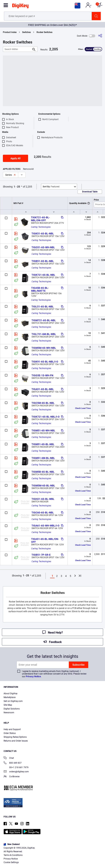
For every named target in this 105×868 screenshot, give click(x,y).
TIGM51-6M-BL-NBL (43, 458)
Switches (26, 32)
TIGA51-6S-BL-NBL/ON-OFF (45, 540)
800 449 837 (13, 763)
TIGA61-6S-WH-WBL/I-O (45, 526)
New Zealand (12, 844)
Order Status (10, 733)
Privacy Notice (33, 676)
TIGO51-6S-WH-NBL (43, 247)
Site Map (8, 705)
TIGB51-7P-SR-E (41, 555)
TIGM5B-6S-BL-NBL (43, 472)
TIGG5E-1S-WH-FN (42, 375)
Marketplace (10, 697)
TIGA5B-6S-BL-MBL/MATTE (40, 289)
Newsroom (9, 713)
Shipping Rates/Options (15, 737)
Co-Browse (12, 777)
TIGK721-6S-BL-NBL (43, 275)
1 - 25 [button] (17, 187)
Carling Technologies (41, 227)
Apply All (15, 158)
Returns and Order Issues (16, 741)
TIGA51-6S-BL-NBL (43, 389)
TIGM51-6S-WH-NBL (43, 430)
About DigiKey (11, 694)
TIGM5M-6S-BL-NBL (43, 486)
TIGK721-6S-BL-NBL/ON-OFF (40, 219)
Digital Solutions (12, 709)
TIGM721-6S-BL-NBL (44, 320)
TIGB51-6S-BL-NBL (43, 261)
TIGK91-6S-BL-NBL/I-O (45, 362)
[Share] (100, 36)
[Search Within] (17, 49)
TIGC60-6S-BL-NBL (43, 513)
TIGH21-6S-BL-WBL (43, 499)
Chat (9, 758)
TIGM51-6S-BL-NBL (43, 444)
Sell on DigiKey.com (13, 701)
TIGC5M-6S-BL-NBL (43, 403)
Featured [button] (51, 187)
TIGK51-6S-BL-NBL (43, 234)
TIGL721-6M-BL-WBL (44, 334)
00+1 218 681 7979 (16, 767)
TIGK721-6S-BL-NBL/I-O (46, 417)
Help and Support (12, 729)
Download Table (90, 192)
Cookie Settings (11, 862)
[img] (20, 7)
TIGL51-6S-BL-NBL (43, 307)
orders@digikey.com (16, 772)
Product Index (10, 32)
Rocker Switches (44, 32)
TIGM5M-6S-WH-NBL (44, 348)
